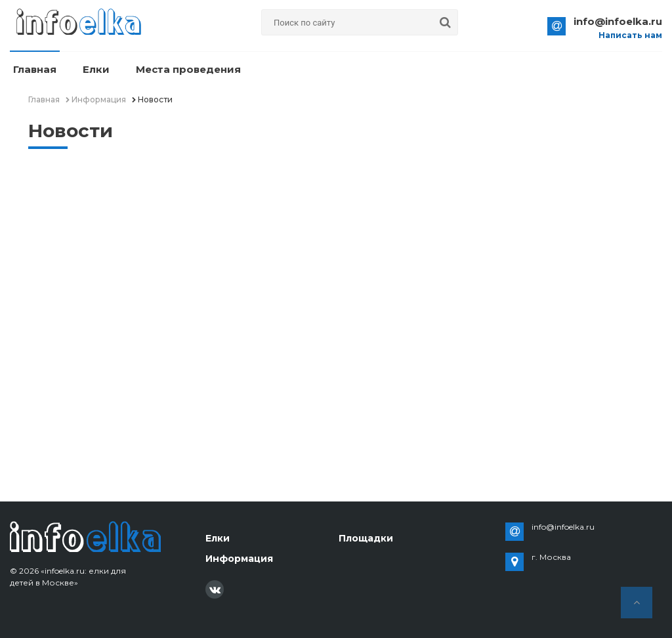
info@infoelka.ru (618, 21)
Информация (239, 559)
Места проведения (188, 69)
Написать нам (630, 35)
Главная (35, 69)
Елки (96, 69)
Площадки (366, 538)
